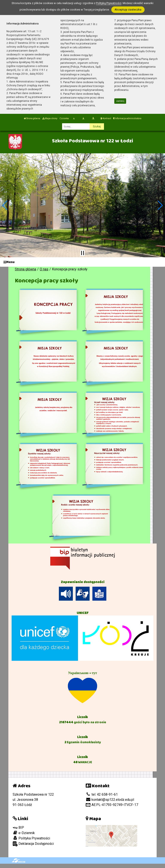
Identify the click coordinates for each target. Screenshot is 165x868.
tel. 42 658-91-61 (102, 794)
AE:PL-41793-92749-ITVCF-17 (112, 805)
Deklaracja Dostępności (33, 844)
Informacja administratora (127, 118)
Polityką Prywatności (109, 3)
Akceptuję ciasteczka (128, 10)
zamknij (120, 101)
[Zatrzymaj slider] (82, 253)
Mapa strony (50, 118)
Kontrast (106, 118)
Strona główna (32, 118)
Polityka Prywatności (31, 838)
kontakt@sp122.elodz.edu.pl (110, 800)
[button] (5, 205)
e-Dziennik (24, 833)
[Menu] (82, 262)
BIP (18, 828)
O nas (44, 269)
